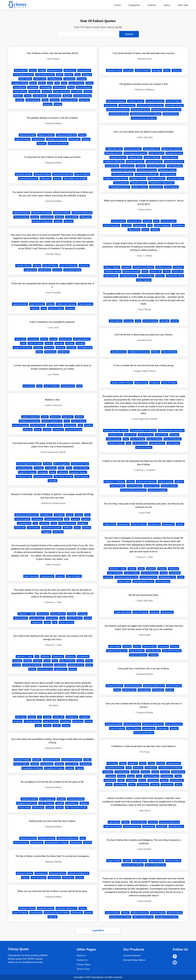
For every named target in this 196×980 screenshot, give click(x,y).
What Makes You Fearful (75, 179)
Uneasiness (167, 785)
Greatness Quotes (54, 519)
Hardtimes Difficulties (114, 162)
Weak (39, 352)
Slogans (67, 96)
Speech (20, 100)
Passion (160, 276)
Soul (79, 386)
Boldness (138, 768)
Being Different (58, 614)
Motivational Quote (140, 110)
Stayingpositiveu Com (143, 581)
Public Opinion (144, 280)
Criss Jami (20, 339)
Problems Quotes (156, 179)
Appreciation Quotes (172, 149)
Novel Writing (20, 92)
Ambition (126, 267)
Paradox (38, 348)
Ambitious (178, 267)
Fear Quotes (111, 105)
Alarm (143, 763)
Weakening (50, 352)
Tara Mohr (21, 717)
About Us (81, 956)
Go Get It (127, 225)
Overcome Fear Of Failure (57, 913)
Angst (151, 763)
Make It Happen (162, 225)
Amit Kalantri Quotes (24, 75)
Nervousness (177, 780)
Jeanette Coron (114, 70)
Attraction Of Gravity (41, 213)
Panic (109, 785)
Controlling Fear (24, 468)
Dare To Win (162, 435)
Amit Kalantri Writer (45, 75)
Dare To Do (130, 435)
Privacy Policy (83, 965)
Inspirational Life (154, 162)
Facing (53, 339)
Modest (89, 425)
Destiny (156, 352)
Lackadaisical (24, 523)
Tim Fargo (112, 763)
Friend (164, 573)
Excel (47, 661)
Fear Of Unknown (68, 266)
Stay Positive (124, 581)
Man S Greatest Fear (155, 865)
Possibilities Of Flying (32, 768)
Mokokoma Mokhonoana (27, 515)
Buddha (37, 760)
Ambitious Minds (113, 272)
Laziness (44, 523)
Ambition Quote (163, 267)
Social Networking (82, 96)
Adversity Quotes (133, 149)
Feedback (65, 721)
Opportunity (134, 230)
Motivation (153, 780)
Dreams (60, 576)
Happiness (37, 622)
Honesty (59, 343)
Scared (47, 430)
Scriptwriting (55, 96)
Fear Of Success (111, 225)
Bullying (127, 646)
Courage (82, 79)
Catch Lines (40, 79)
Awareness (58, 657)
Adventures (43, 614)
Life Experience (157, 443)
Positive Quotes (168, 174)
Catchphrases (55, 79)
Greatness (37, 519)
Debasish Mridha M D (67, 838)
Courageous (41, 873)
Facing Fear (65, 339)
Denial (44, 339)
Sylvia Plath (110, 524)
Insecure (153, 822)
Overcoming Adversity (122, 174)
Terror (132, 785)
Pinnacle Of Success (42, 221)
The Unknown (163, 581)
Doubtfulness (178, 772)
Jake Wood (114, 822)
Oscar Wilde (72, 217)
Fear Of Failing (38, 425)
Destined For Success (139, 352)
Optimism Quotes (78, 472)
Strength (71, 348)
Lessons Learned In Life (126, 577)
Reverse (60, 348)
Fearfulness (167, 776)
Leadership (60, 665)
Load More (98, 930)
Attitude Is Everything (29, 421)
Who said (183, 5)
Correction (33, 339)
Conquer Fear (116, 435)
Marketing (78, 721)
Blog (78, 75)
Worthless (162, 826)
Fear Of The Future (172, 651)
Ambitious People (131, 272)
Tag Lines (84, 100)
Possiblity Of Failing (54, 768)
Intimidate (33, 87)
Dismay (135, 772)
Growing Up (154, 524)
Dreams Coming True (117, 651)
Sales (38, 726)
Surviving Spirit (121, 183)
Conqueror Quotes (155, 101)
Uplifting (155, 230)
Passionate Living (175, 276)
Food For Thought (27, 472)
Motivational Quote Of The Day (166, 110)
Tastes (57, 726)
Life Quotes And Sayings (123, 170)
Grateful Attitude (152, 157)
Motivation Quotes (174, 105)
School (180, 524)
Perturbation (120, 785)
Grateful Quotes (170, 157)
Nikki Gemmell (31, 576)
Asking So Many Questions (171, 430)
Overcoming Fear (148, 577)
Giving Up (84, 266)
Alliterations (70, 70)
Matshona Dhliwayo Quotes (150, 105)
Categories (134, 5)
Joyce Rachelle (20, 304)
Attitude (79, 417)
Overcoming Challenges (147, 174)
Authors (152, 5)
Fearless (153, 655)
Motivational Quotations (118, 110)
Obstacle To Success (57, 139)
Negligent (83, 523)
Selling (47, 726)
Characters (69, 79)
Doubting (111, 776)
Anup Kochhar (114, 861)
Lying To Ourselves (22, 348)
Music (89, 665)
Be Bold (48, 464)
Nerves (164, 780)
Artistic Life (156, 272)
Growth (16, 665)
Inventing (48, 665)
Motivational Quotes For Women (146, 114)
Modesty (28, 430)
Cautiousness (47, 576)
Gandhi (35, 217)
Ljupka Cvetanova (30, 417)
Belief (60, 75)
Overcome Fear (24, 476)
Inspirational (20, 87)
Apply (141, 569)
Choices (162, 569)
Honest (49, 343)
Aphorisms (68, 417)
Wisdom (48, 104)
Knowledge (46, 87)
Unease (155, 785)
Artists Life (59, 717)
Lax (35, 523)
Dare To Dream (37, 304)
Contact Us (82, 960)
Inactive (75, 519)
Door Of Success (174, 724)
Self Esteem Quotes (51, 528)
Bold (129, 768)
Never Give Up (66, 622)
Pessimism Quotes (43, 476)
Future (89, 83)
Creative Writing (20, 83)
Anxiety (132, 569)
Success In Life (152, 486)
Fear (64, 83)
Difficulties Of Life (113, 153)
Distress (145, 772)
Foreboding (110, 780)
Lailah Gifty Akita (114, 149)
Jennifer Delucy (23, 266)
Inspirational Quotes (28, 179)
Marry (167, 70)
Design (28, 661)
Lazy (54, 523)
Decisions (173, 569)
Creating (17, 661)
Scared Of (58, 430)
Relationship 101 (167, 577)
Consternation (122, 772)
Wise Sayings (171, 187)
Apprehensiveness (115, 768)
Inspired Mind (112, 166)
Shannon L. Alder (26, 614)
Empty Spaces (37, 618)
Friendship (175, 573)
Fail (57, 83)
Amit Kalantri (21, 70)
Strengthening (85, 348)
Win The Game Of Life (76, 807)
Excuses (174, 435)
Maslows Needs (76, 665)
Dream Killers (149, 646)
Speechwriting (33, 100)
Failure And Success (66, 304)
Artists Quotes (111, 276)
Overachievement (132, 826)
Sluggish (46, 532)
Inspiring (141, 166)
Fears (178, 776)
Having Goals (129, 690)
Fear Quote (70, 425)
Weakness (64, 352)
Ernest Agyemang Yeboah (29, 464)
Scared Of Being (74, 430)
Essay (42, 83)
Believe (69, 75)
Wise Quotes (156, 187)
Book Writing (25, 79)
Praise (89, 721)
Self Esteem (33, 528)
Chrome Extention (132, 956)
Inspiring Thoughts (156, 166)
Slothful (87, 528)
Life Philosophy (175, 166)
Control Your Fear (80, 464)
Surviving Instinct (175, 179)
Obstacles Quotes (167, 170)
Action (33, 70)
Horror (142, 780)
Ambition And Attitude (143, 267)
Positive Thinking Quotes (116, 179)
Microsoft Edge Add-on (134, 960)
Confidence (46, 515)
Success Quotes (69, 100)
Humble (70, 343)
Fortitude (43, 472)
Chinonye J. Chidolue (114, 482)
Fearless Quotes (127, 105)
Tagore (79, 768)
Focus (80, 661)
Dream (137, 646)
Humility (80, 343)
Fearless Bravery (174, 153)
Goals (89, 661)
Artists (167, 272)
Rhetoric (18, 96)
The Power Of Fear (63, 476)
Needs (32, 669)
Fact (50, 83)
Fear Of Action (79, 421)
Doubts (122, 776)
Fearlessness (68, 386)
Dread (131, 776)
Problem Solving (138, 179)
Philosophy (34, 92)
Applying (151, 569)
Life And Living (140, 443)
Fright (121, 780)
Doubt (33, 83)
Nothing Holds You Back (57, 843)
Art (37, 657)
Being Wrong (141, 383)
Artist (145, 272)
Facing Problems (82, 339)
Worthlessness (176, 826)
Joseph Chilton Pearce (122, 383)
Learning (108, 577)
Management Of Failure (167, 917)
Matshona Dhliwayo (116, 101)
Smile (181, 577)
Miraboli (59, 217)
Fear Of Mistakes (150, 573)
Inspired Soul (127, 166)
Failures (35, 308)
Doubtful (165, 772)
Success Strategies (157, 490)
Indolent (86, 519)
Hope (53, 472)
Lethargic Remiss (67, 523)
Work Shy (58, 532)
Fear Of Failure (76, 83)
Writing (58, 104)
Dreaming (163, 646)
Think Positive (82, 476)
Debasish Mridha (27, 135)
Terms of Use (83, 969)
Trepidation (143, 785)
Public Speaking (62, 92)
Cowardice (51, 468)
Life (80, 425)
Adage (42, 70)
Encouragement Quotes (135, 153)
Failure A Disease (140, 913)
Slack (77, 528)
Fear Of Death (138, 439)
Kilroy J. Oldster (112, 267)
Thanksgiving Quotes (119, 187)
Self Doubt (20, 528)
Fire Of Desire (133, 728)
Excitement (52, 618)
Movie (71, 87)
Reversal (49, 348)
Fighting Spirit (135, 157)
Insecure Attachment (169, 822)
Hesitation (132, 780)
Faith (61, 468)
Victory (175, 321)
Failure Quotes (85, 304)
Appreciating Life (152, 149)
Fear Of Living (153, 651)
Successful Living (72, 270)
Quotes (88, 92)
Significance (61, 669)
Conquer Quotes (136, 101)
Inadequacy (168, 524)
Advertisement (55, 70)
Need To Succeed (113, 826)
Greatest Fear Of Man (133, 865)
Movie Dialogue (84, 87)
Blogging (87, 75)
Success (55, 100)
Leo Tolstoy (29, 386)
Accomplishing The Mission (143, 430)
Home (117, 5)
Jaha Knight (115, 646)
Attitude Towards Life (52, 421)
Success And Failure (58, 143)
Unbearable (149, 826)
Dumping (128, 70)
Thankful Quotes (139, 183)
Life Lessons (173, 443)
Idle (67, 519)
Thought (52, 481)
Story (45, 100)
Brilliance (71, 657)
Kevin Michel (116, 321)
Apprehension (174, 763)
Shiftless (68, 528)
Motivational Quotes (119, 114)
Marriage (157, 70)
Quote (38, 430)
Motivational (59, 87)
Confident (59, 515)
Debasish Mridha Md (66, 135)
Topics (167, 5)
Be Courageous (62, 464)
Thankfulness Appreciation (161, 183)
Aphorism (55, 417)
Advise (32, 717)
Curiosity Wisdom (33, 721)
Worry (178, 785)
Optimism (63, 472)
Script (28, 96)
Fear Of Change (20, 425)
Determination (21, 618)
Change (72, 614)
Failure (82, 135)
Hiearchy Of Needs (32, 665)
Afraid (123, 763)
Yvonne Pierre (118, 221)
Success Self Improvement (133, 490)
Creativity (85, 717)
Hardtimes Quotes (135, 162)
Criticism (18, 721)
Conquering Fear (128, 276)
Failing (87, 760)
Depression (123, 524)
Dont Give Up (134, 221)
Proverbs (47, 92)
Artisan (47, 717)
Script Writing (40, 96)
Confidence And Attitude (170, 768)
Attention (46, 657)
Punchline (77, 92)
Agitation (133, 763)
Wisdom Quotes (140, 187)
